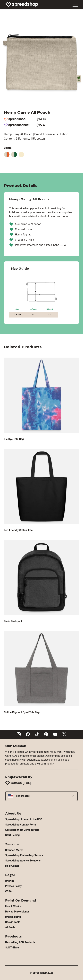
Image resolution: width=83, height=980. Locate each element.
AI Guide (10, 927)
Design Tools (13, 922)
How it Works (13, 906)
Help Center (12, 866)
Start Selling (12, 835)
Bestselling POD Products (20, 942)
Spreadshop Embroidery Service (24, 855)
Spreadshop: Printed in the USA (24, 819)
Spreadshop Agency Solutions (23, 861)
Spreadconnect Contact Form (22, 830)
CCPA (8, 891)
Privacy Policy (13, 886)
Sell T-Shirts (12, 948)
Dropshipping (13, 917)
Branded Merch (14, 850)
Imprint (9, 881)
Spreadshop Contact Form (21, 825)
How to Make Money (17, 912)
